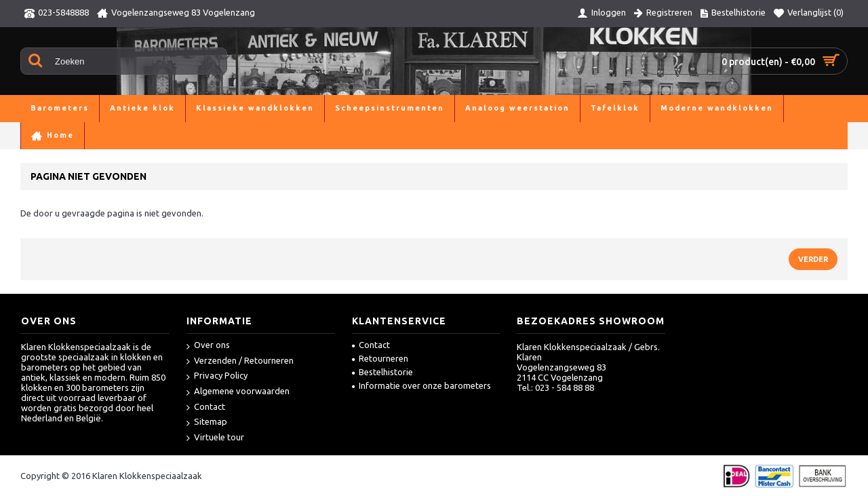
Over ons (208, 346)
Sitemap (207, 422)
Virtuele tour (215, 438)
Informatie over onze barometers (421, 385)
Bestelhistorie (382, 372)
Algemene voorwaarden (238, 392)
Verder (813, 259)
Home (33, 135)
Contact (206, 407)
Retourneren (380, 358)
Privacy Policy (217, 376)
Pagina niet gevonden (100, 135)
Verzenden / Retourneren (240, 361)
